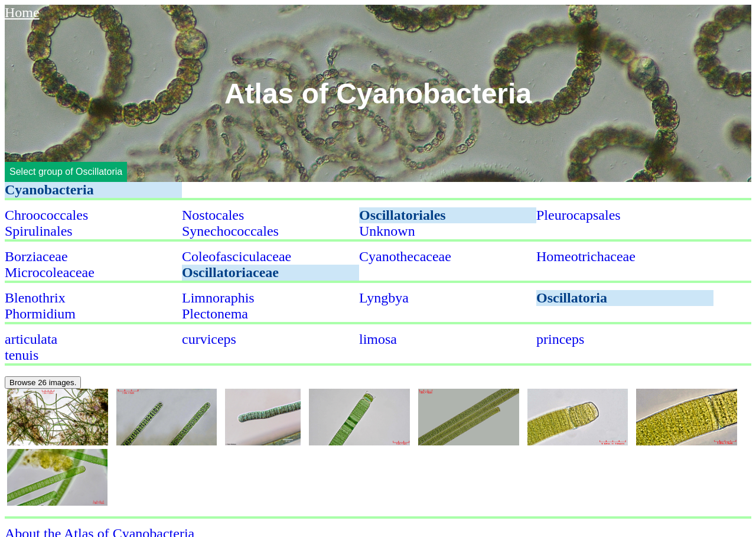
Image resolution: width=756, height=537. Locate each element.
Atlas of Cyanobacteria (378, 93)
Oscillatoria (572, 298)
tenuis (22, 355)
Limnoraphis (218, 298)
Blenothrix (35, 298)
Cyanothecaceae (405, 256)
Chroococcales (46, 215)
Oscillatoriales (403, 215)
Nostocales (213, 215)
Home (22, 12)
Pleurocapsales (579, 215)
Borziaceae (36, 256)
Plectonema (215, 314)
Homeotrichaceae (586, 256)
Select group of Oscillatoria (66, 172)
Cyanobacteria (49, 190)
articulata (31, 339)
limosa (378, 339)
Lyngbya (384, 298)
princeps (560, 339)
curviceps (209, 339)
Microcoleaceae (50, 272)
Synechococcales (230, 231)
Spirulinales (39, 231)
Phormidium (40, 314)
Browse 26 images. (43, 383)
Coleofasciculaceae (237, 256)
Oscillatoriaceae (230, 272)
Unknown (387, 231)
